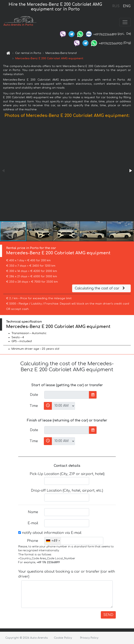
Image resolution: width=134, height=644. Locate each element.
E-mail (33, 523)
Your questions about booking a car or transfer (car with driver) (67, 574)
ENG (127, 6)
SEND (108, 615)
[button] (130, 171)
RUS (116, 6)
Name (33, 512)
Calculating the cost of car (100, 288)
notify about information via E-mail (50, 533)
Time (34, 406)
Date (34, 395)
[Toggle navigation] (125, 22)
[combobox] (53, 541)
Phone (33, 541)
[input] (67, 395)
